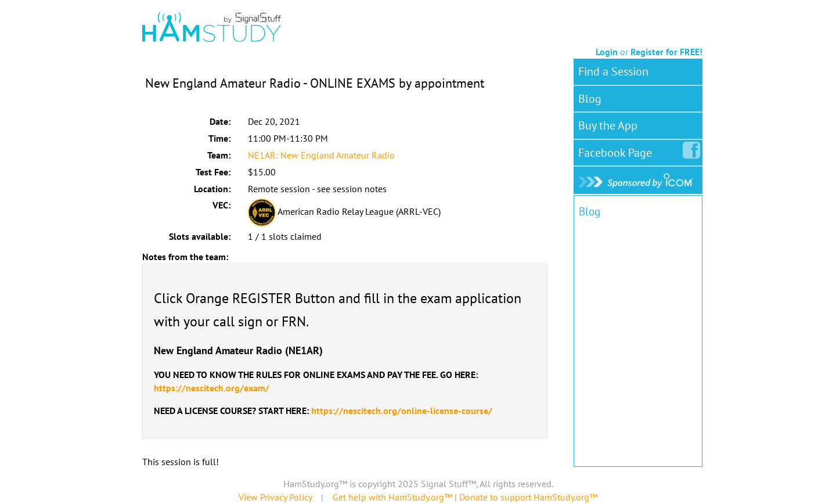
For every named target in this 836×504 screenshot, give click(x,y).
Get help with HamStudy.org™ (392, 497)
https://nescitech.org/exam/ (212, 388)
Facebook (617, 150)
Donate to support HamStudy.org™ (528, 497)
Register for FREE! (666, 52)
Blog (590, 99)
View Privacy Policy (275, 497)
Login (607, 52)
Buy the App (608, 125)
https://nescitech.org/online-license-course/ (402, 411)
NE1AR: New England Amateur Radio (321, 155)
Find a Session (613, 71)
